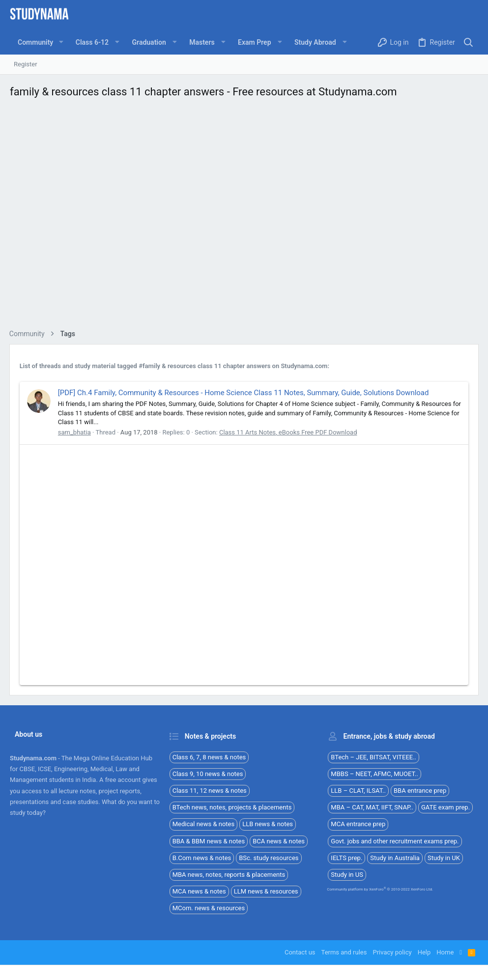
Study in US (347, 875)
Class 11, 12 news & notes (210, 791)
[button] (61, 42)
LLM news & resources (266, 891)
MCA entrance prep (358, 824)
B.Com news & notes (202, 858)
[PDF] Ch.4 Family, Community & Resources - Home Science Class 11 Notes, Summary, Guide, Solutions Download (244, 393)
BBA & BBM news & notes (209, 841)
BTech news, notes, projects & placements (232, 807)
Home (445, 952)
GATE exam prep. (445, 807)
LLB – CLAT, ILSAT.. (358, 791)
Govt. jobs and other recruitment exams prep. (395, 841)
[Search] (469, 43)
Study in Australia (395, 858)
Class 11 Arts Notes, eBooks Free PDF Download (289, 432)
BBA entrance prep (420, 791)
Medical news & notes (204, 824)
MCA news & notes (199, 891)
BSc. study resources (269, 858)
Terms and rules (344, 952)
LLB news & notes (268, 824)
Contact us (300, 952)
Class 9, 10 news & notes (208, 774)
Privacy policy (392, 952)
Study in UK (444, 858)
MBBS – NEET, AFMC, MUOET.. (374, 774)
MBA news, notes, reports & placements (229, 875)
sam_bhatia (75, 432)
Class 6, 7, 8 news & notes (209, 757)
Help (424, 952)
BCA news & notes (279, 841)
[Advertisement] (244, 216)
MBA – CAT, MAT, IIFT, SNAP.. (372, 807)
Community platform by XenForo (380, 889)
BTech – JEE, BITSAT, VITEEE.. (373, 757)
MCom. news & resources (209, 908)
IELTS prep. (346, 858)
